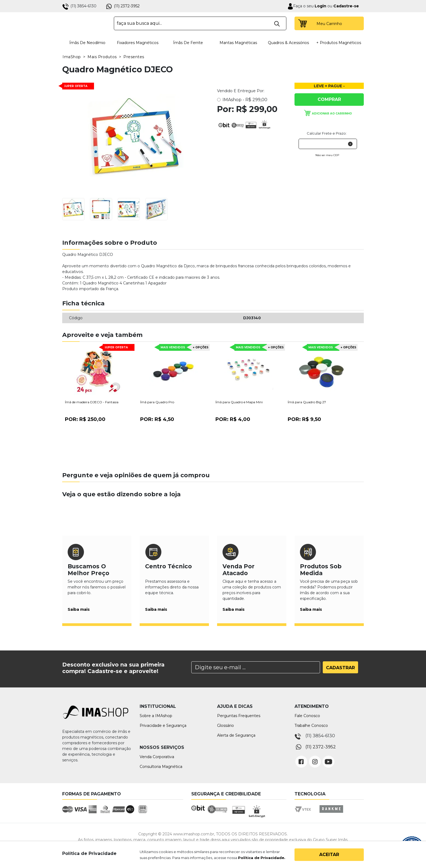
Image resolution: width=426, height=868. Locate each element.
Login (320, 6)
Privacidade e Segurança (163, 726)
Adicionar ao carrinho (332, 114)
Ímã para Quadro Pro (157, 402)
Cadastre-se (346, 6)
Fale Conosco (307, 716)
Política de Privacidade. (262, 858)
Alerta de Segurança (236, 735)
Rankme (331, 814)
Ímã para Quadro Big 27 (307, 402)
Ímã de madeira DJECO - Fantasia (92, 402)
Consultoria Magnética (161, 767)
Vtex (305, 814)
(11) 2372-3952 (127, 6)
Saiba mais (79, 609)
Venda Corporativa (157, 757)
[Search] (256, 667)
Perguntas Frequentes (239, 716)
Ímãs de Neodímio (87, 43)
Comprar (329, 99)
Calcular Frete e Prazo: (327, 133)
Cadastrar (340, 668)
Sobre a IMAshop (156, 716)
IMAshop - (245, 100)
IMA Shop (84, 23)
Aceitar (329, 855)
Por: (85, 419)
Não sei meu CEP (327, 155)
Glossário (225, 726)
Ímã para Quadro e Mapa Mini (239, 402)
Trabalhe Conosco (311, 726)
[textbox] (200, 23)
